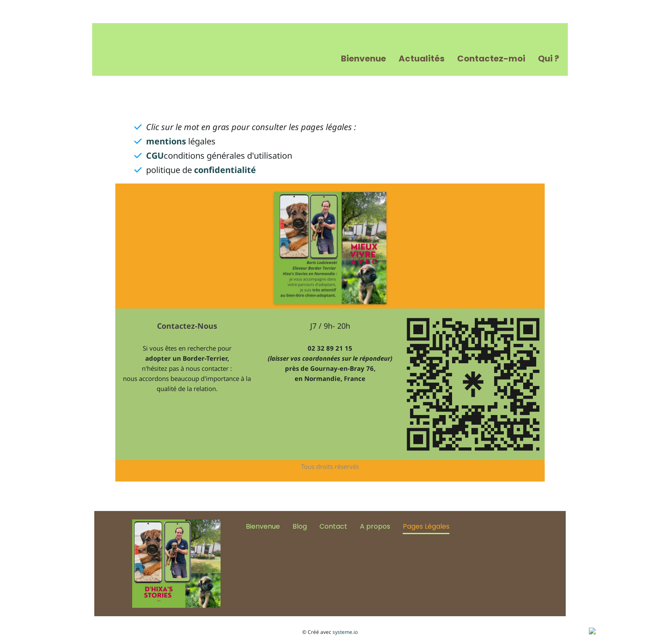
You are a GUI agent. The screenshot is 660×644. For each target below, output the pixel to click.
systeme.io (345, 632)
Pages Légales (426, 526)
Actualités (422, 59)
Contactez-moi (491, 59)
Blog (300, 526)
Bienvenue (363, 59)
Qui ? (548, 59)
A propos (375, 526)
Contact (333, 526)
